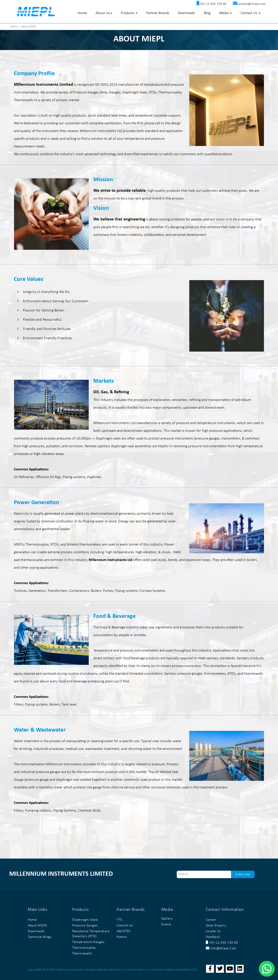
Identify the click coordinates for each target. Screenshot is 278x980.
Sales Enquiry (216, 926)
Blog (207, 13)
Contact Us (250, 13)
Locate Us (213, 931)
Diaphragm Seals (85, 920)
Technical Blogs (40, 937)
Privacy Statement (154, 970)
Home (82, 13)
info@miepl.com (221, 948)
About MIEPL (38, 926)
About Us (104, 13)
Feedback (213, 937)
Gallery (167, 919)
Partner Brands (158, 13)
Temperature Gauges (88, 942)
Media (226, 13)
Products (129, 13)
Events (166, 924)
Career (211, 920)
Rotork (122, 937)
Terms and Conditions (126, 970)
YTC (120, 920)
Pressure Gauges (85, 926)
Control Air (125, 926)
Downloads (187, 13)
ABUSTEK (124, 931)
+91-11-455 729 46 (222, 943)
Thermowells (82, 954)
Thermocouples (84, 948)
